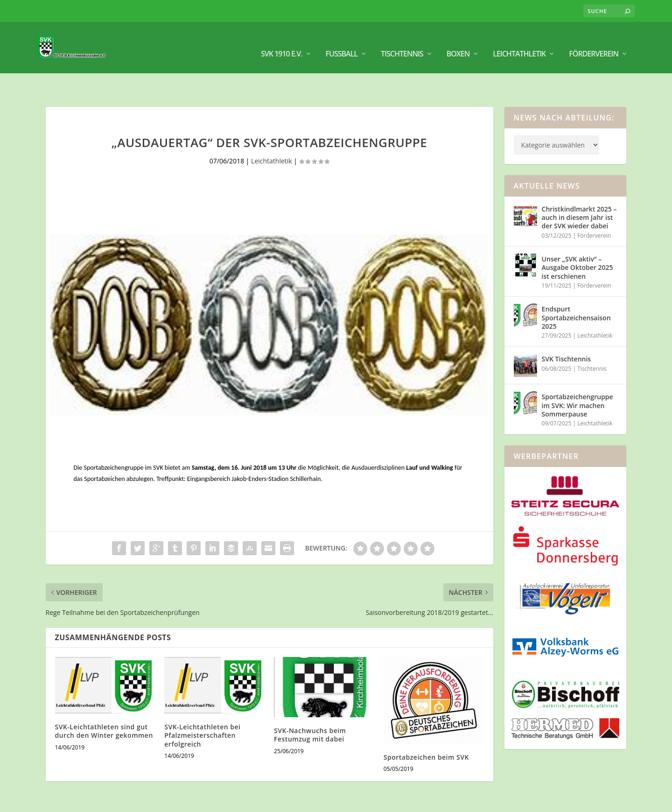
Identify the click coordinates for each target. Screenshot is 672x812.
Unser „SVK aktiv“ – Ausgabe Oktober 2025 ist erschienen (577, 241)
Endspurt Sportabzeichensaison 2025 (576, 291)
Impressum (563, 801)
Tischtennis (402, 42)
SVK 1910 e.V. (282, 42)
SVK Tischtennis (567, 332)
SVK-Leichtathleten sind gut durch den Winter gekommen (104, 704)
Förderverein (594, 42)
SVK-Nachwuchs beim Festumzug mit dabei (310, 708)
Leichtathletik (519, 42)
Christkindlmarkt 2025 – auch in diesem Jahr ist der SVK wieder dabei (579, 191)
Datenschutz (606, 801)
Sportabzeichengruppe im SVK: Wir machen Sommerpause (577, 378)
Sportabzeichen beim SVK (426, 731)
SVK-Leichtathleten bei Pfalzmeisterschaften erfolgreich (202, 709)
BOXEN (458, 42)
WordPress (202, 801)
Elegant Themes (105, 801)
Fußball (342, 42)
